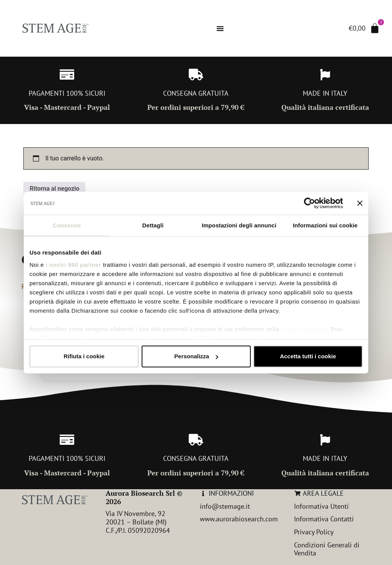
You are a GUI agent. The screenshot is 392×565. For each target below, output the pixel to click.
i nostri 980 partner (73, 264)
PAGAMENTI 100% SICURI (67, 93)
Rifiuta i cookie (84, 356)
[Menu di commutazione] (220, 28)
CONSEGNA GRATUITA (196, 93)
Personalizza (196, 356)
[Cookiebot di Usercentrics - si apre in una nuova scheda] (310, 203)
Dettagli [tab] (153, 225)
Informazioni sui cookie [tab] (325, 225)
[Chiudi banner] (360, 203)
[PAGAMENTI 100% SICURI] (67, 75)
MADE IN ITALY (325, 93)
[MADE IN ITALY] (325, 75)
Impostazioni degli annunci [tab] (239, 225)
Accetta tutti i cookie (308, 356)
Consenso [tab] (67, 225)
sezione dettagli (304, 329)
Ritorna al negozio (54, 189)
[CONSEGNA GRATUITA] (196, 75)
